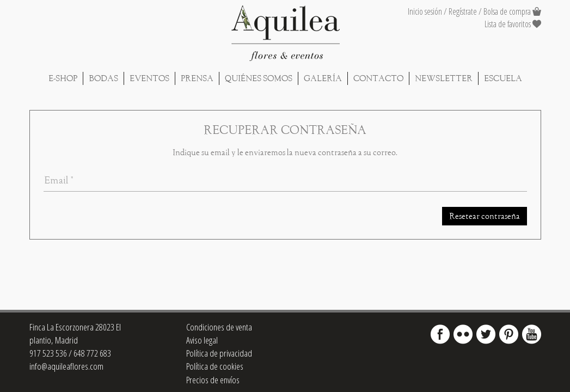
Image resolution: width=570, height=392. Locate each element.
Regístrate (463, 11)
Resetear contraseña (485, 216)
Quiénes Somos (259, 78)
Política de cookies (215, 366)
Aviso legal (202, 340)
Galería (323, 78)
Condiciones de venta (219, 327)
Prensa (197, 78)
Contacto (378, 78)
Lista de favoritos (513, 24)
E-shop (63, 78)
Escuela (503, 78)
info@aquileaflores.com (66, 366)
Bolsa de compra (507, 11)
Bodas (103, 78)
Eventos (149, 78)
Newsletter (444, 78)
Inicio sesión (425, 11)
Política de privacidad (219, 353)
